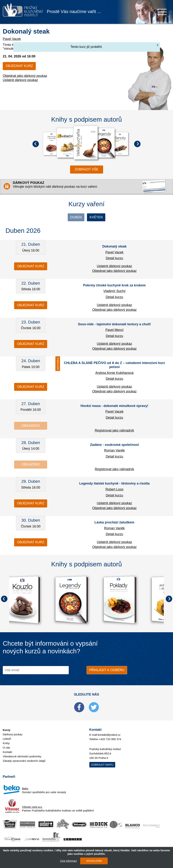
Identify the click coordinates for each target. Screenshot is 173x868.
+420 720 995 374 (110, 739)
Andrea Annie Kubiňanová (114, 373)
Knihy (6, 743)
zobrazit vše (87, 169)
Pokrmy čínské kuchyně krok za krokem (114, 285)
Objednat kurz (19, 66)
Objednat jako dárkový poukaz (25, 76)
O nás (6, 748)
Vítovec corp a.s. (32, 807)
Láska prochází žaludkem (114, 522)
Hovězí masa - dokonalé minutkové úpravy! (114, 406)
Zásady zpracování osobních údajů (24, 761)
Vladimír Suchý (114, 291)
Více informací (68, 861)
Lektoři (7, 739)
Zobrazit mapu (102, 765)
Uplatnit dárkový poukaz (20, 80)
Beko (25, 788)
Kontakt (7, 752)
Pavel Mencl (114, 330)
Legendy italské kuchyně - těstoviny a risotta (114, 483)
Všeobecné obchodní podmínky (22, 756)
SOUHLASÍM (94, 861)
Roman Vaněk (114, 450)
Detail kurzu (114, 258)
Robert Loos (114, 489)
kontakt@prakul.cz (109, 735)
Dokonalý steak (26, 31)
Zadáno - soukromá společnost (114, 445)
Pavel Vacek (12, 39)
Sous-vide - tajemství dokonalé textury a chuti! (114, 324)
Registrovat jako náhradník (114, 430)
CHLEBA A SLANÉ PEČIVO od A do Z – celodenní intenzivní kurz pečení (114, 365)
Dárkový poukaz (13, 734)
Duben (76, 217)
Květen (96, 217)
